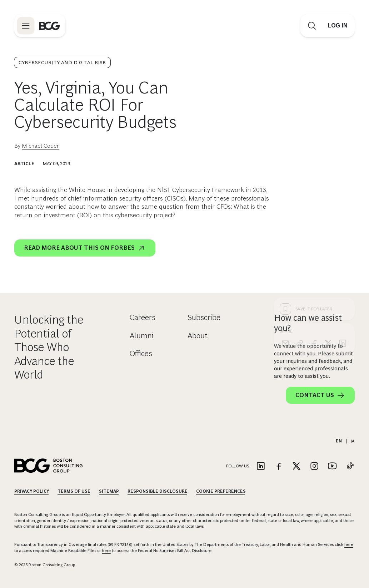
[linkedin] (343, 229)
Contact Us (320, 395)
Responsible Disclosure (158, 491)
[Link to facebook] (279, 467)
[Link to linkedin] (261, 467)
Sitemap (109, 491)
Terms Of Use (74, 491)
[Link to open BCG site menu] (26, 26)
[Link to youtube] (332, 467)
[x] (328, 229)
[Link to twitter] (296, 467)
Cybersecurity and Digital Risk (62, 62)
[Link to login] (338, 26)
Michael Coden (41, 146)
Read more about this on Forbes (85, 248)
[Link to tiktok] (350, 467)
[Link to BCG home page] (49, 26)
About (198, 336)
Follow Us (238, 466)
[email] (285, 229)
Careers (143, 317)
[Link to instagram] (314, 467)
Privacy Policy (32, 491)
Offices (141, 353)
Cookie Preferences (221, 491)
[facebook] (314, 229)
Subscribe (204, 317)
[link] (300, 229)
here (349, 544)
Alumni (142, 336)
